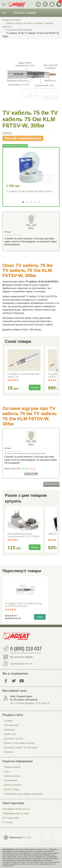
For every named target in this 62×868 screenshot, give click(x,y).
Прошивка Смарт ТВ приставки (21, 747)
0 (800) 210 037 (26, 649)
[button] (23, 202)
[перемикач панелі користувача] (52, 4)
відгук (7, 133)
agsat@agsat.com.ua (21, 664)
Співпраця (9, 730)
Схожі (40, 617)
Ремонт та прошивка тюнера (19, 743)
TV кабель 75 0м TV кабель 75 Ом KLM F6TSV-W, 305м (23, 605)
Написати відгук (51, 484)
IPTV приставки (11, 818)
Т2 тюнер (7, 822)
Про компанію (11, 725)
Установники (10, 780)
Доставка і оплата (13, 739)
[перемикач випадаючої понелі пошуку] (38, 4)
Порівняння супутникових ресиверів (23, 794)
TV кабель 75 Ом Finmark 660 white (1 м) (23, 375)
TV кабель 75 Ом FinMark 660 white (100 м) (29, 191)
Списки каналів (12, 776)
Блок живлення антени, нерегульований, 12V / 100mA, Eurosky (24, 535)
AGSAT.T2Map (11, 789)
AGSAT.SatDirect (13, 785)
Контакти (9, 752)
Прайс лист (10, 734)
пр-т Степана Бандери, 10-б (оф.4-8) (30, 703)
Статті (7, 772)
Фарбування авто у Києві (16, 813)
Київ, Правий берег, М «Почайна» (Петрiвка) (24, 698)
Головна (8, 721)
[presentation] (57, 370)
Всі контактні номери (21, 657)
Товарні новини (12, 767)
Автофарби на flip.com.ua (16, 809)
